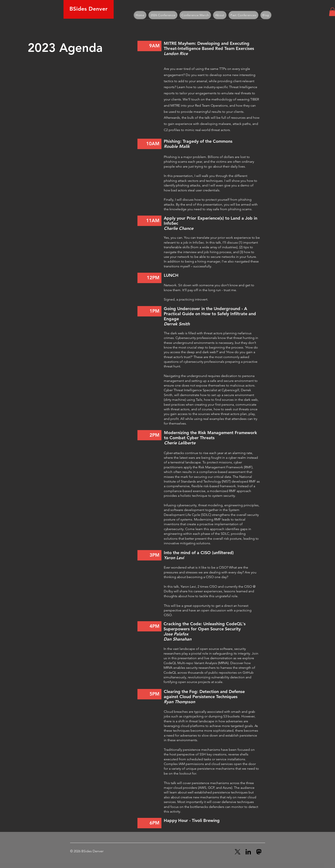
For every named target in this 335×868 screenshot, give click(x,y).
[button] (163, 15)
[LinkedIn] (248, 852)
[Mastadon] (259, 852)
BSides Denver (88, 9)
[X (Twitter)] (238, 852)
